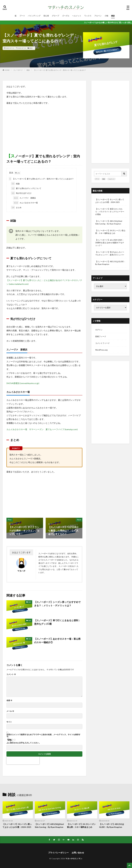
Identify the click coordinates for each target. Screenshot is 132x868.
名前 (9, 700)
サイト (9, 722)
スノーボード (18, 70)
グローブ (55, 16)
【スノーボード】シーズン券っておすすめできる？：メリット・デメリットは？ (57, 604)
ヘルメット (77, 16)
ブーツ (22, 16)
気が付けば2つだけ (21, 193)
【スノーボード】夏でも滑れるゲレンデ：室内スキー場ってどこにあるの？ (60, 70)
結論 (15, 184)
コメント (11, 674)
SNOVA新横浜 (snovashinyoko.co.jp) (23, 383)
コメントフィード (102, 343)
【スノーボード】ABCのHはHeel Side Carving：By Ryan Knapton (109, 222)
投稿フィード (101, 336)
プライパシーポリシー (58, 853)
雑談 (113, 16)
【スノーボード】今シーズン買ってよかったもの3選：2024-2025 (110, 201)
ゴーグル (66, 16)
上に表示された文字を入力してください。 (24, 743)
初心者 (46, 16)
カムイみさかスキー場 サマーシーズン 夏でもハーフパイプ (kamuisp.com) (42, 429)
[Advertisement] (44, 126)
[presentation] (23, 761)
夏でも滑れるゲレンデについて (26, 188)
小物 (106, 16)
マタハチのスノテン (74, 859)
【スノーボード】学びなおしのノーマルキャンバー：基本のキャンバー (110, 253)
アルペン (98, 16)
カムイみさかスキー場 (25, 203)
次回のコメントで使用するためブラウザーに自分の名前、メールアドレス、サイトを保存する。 (43, 735)
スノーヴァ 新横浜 (24, 198)
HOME (7, 70)
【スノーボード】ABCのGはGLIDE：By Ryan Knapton (110, 263)
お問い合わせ (78, 853)
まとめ (16, 207)
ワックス (88, 16)
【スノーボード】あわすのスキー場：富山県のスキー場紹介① (57, 641)
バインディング (34, 16)
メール (10, 711)
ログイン (99, 330)
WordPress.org (101, 350)
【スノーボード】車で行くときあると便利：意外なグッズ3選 (57, 622)
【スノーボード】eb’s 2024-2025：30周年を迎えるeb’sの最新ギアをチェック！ (110, 243)
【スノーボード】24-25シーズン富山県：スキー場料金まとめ (110, 232)
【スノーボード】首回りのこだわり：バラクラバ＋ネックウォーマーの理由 (110, 212)
